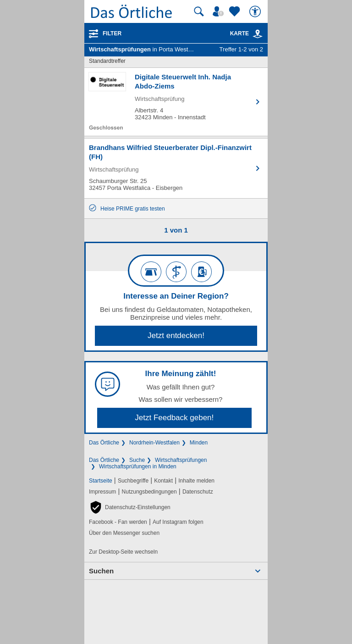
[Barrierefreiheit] (256, 11)
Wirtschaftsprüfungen (181, 460)
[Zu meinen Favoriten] (236, 11)
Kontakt (163, 481)
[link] (258, 34)
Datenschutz (198, 492)
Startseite (101, 481)
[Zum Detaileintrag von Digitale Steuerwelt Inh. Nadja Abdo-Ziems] (176, 102)
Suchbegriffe (133, 481)
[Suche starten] (199, 11)
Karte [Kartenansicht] (247, 33)
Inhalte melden (196, 481)
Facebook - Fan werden (118, 522)
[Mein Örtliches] (220, 11)
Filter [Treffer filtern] (112, 33)
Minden (199, 443)
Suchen (101, 571)
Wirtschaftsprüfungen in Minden (138, 466)
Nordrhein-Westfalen (154, 443)
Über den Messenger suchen (124, 533)
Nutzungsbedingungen (149, 492)
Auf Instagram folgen (178, 522)
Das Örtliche (104, 443)
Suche (137, 460)
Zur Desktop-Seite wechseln (123, 552)
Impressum (102, 492)
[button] (130, 507)
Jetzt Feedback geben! (174, 418)
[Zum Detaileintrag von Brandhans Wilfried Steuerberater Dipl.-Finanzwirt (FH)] (176, 168)
